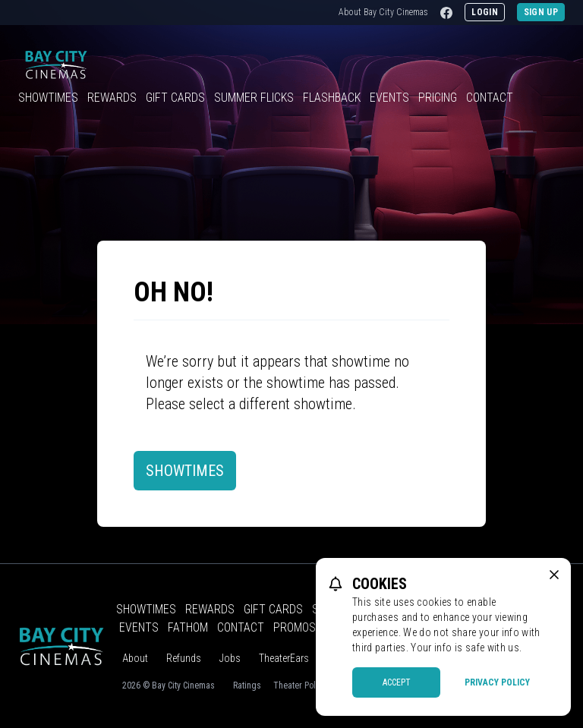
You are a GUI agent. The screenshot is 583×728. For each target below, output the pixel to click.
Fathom (188, 627)
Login (485, 12)
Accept (397, 682)
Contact (490, 98)
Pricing (438, 98)
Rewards (112, 98)
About (135, 658)
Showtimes (48, 98)
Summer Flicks (254, 98)
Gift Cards (175, 98)
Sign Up (541, 12)
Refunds (184, 658)
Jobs (230, 658)
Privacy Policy (497, 682)
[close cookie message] (554, 575)
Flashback (332, 98)
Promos (295, 627)
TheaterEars (284, 658)
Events (389, 98)
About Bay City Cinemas (383, 12)
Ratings (247, 685)
